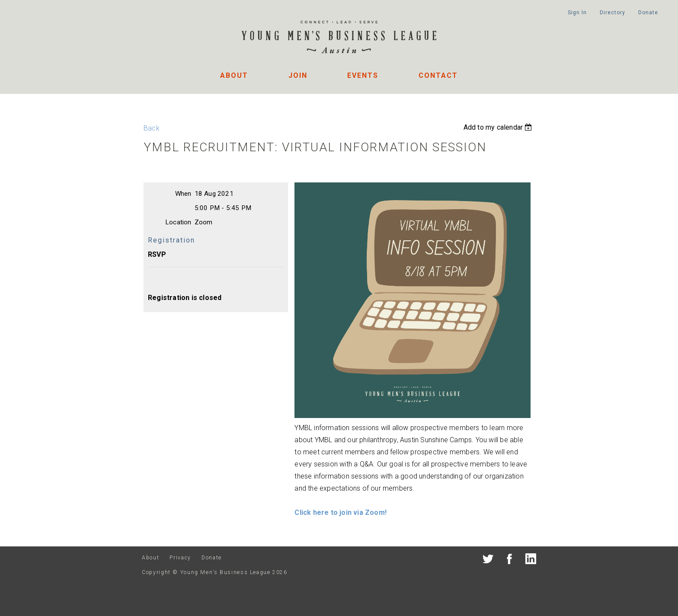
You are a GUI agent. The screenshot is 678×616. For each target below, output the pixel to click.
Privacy (180, 558)
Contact (438, 75)
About (234, 75)
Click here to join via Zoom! (341, 512)
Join (298, 75)
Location (178, 222)
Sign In (577, 13)
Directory (612, 13)
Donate (648, 13)
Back (152, 128)
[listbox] (499, 127)
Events (363, 75)
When (183, 194)
